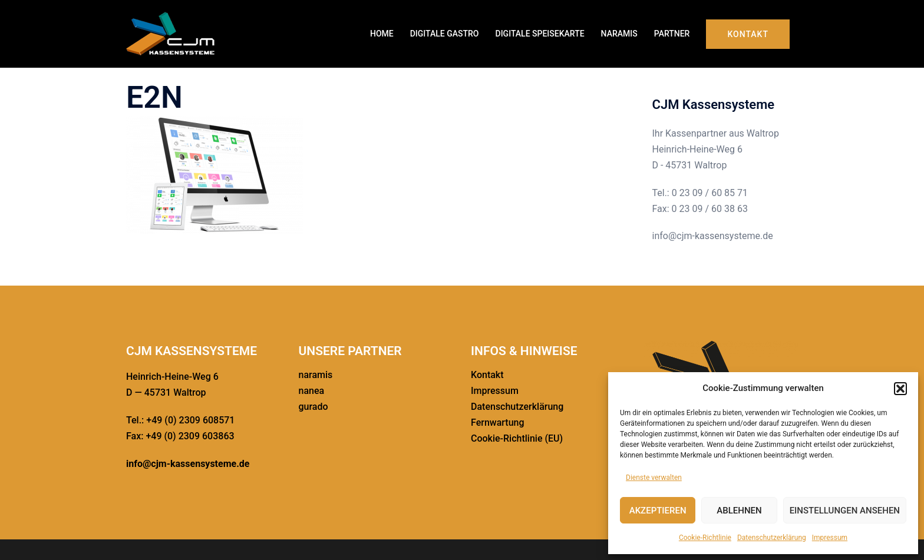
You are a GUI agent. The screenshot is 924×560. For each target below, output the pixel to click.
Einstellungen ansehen (845, 511)
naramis (316, 375)
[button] (900, 389)
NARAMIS (619, 34)
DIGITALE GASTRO (445, 34)
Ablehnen (739, 511)
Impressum (830, 538)
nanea (312, 391)
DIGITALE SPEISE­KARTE (540, 34)
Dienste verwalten (654, 478)
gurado (313, 407)
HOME (382, 34)
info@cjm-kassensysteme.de (188, 464)
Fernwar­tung (498, 423)
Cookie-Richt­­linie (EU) (517, 438)
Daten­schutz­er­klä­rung (772, 538)
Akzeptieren (658, 511)
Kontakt (748, 34)
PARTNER (672, 34)
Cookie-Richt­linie (705, 538)
